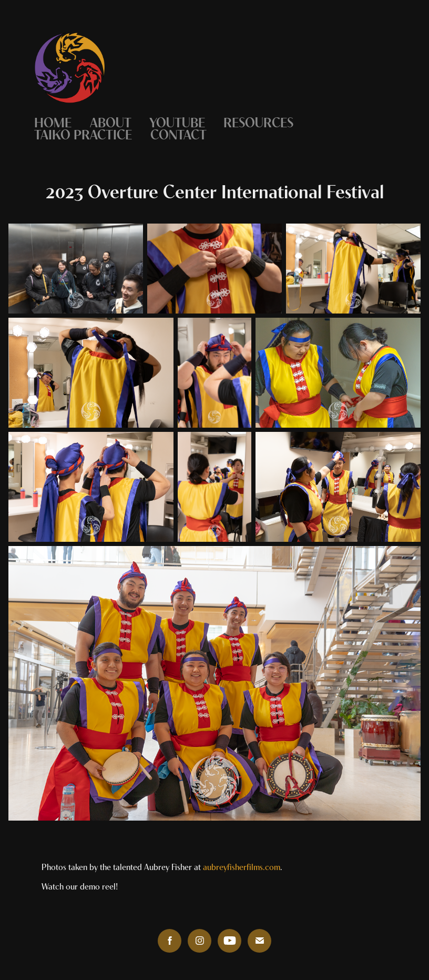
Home (53, 121)
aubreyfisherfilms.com (242, 866)
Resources (258, 121)
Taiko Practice (83, 133)
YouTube (177, 121)
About (111, 121)
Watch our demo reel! (80, 886)
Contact (178, 133)
